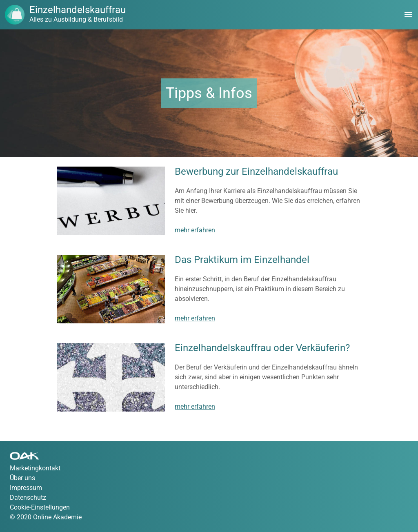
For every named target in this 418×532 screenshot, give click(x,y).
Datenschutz (28, 497)
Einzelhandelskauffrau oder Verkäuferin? (262, 348)
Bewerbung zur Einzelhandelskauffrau (256, 171)
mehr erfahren (195, 230)
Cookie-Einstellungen (40, 507)
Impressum (26, 488)
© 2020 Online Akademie (46, 517)
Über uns (22, 478)
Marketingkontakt (35, 468)
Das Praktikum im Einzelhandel (242, 260)
